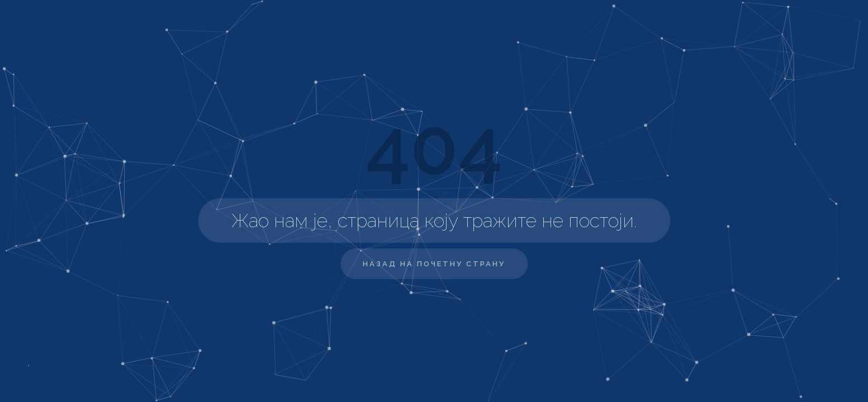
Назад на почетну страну (434, 264)
